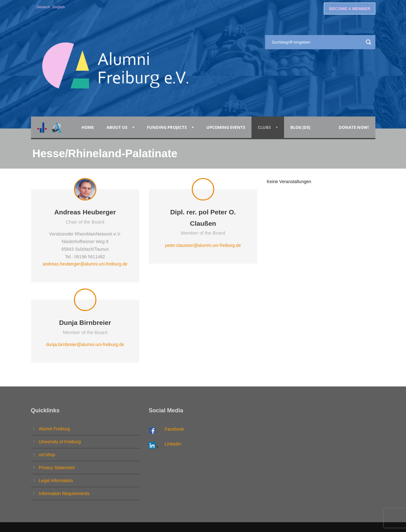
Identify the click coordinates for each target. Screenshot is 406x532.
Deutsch (43, 7)
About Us (117, 127)
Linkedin (173, 444)
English (58, 7)
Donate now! (354, 127)
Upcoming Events (226, 127)
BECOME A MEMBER (350, 9)
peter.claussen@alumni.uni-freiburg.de (203, 245)
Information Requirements (64, 493)
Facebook (174, 429)
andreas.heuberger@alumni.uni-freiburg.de (85, 264)
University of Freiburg (60, 442)
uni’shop (47, 455)
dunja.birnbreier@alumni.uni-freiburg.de (85, 344)
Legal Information (56, 481)
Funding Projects (167, 127)
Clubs (264, 127)
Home (88, 127)
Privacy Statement (57, 468)
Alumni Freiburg (55, 429)
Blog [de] (300, 127)
